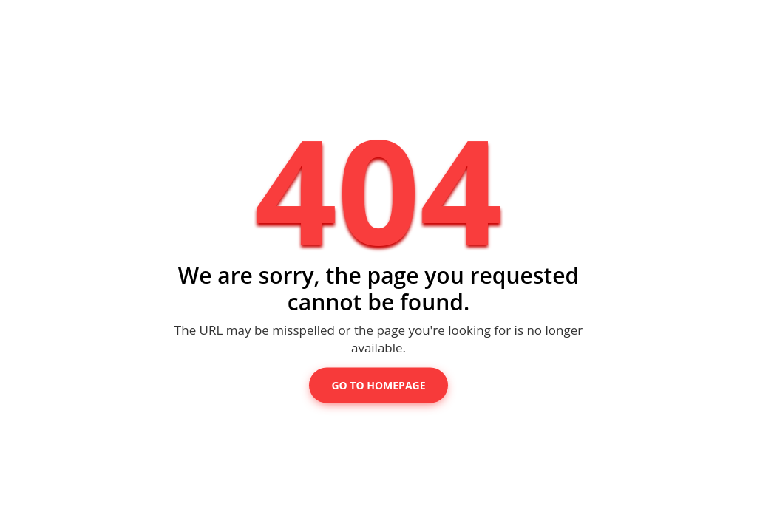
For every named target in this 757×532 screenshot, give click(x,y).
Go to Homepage (378, 385)
